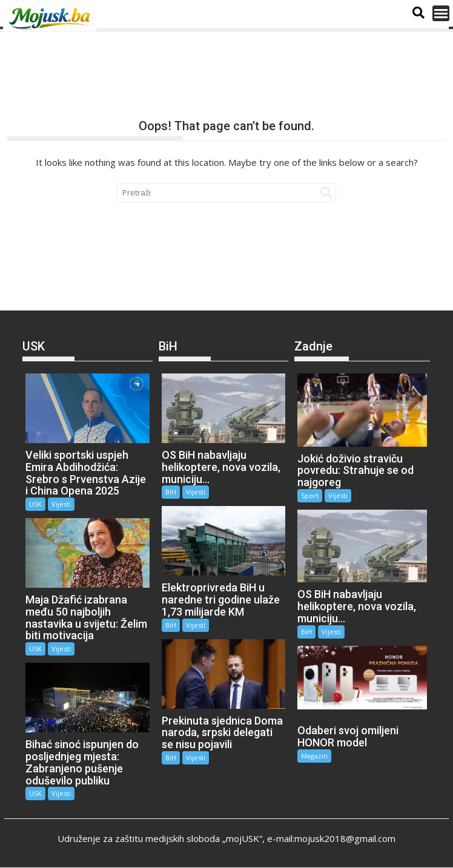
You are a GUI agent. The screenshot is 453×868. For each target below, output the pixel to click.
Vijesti (61, 504)
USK (35, 504)
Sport (310, 495)
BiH (171, 492)
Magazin (314, 756)
